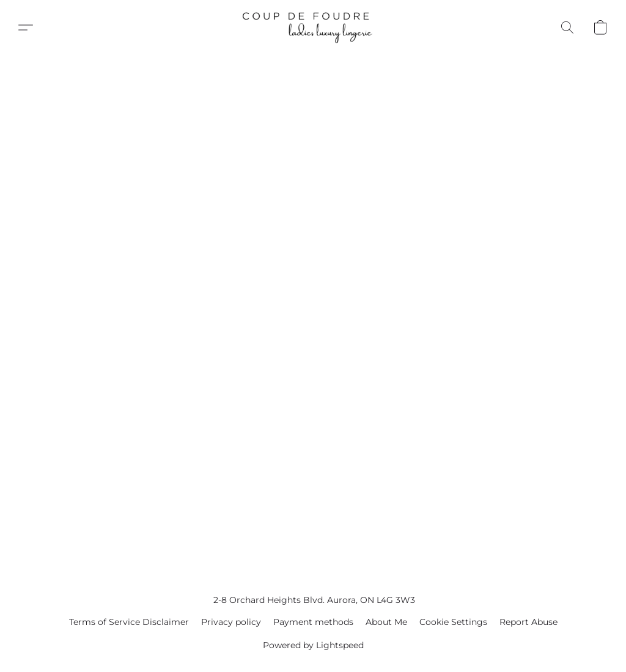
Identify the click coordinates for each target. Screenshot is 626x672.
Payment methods (313, 622)
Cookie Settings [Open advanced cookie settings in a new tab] (453, 622)
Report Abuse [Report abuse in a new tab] (528, 622)
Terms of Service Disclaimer (129, 622)
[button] (313, 27)
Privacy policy (231, 622)
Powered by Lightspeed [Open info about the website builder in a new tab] (313, 645)
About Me (386, 622)
